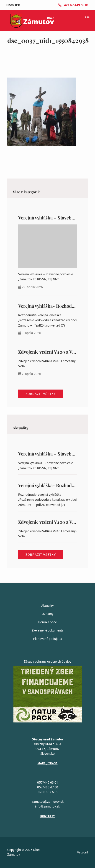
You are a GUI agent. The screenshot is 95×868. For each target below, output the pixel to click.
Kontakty (48, 816)
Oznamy (48, 614)
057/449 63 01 (48, 782)
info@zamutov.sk (47, 806)
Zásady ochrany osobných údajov (47, 662)
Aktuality (47, 606)
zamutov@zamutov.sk (48, 802)
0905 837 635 (48, 792)
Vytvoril (82, 852)
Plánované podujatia (48, 639)
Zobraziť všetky (41, 394)
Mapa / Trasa (48, 763)
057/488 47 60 (48, 787)
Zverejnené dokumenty (48, 630)
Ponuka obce (47, 622)
